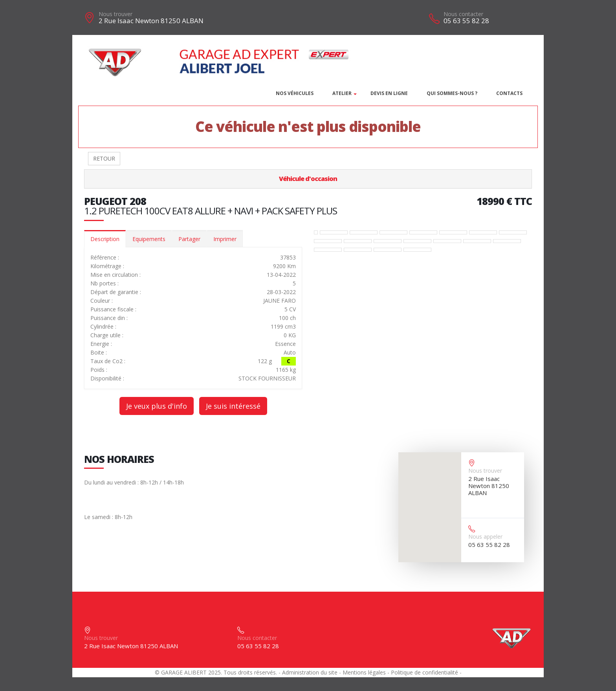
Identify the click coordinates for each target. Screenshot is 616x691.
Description (105, 239)
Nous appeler (485, 537)
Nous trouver (115, 14)
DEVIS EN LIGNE (389, 93)
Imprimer (225, 239)
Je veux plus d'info (157, 406)
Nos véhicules (295, 93)
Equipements (149, 239)
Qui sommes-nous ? (452, 93)
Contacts (509, 93)
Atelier (342, 93)
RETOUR (104, 158)
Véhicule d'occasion (308, 179)
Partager (189, 239)
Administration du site (310, 672)
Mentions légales (364, 672)
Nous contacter (463, 14)
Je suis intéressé (233, 406)
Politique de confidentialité (424, 672)
